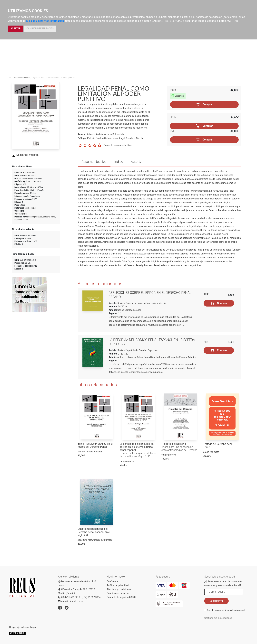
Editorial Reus (29, 173)
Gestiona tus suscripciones (218, 618)
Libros (13, 78)
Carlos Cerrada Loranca (129, 310)
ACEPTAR (16, 28)
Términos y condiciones (119, 589)
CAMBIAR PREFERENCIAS (40, 28)
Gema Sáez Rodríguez (155, 357)
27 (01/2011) (124, 354)
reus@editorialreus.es (71, 601)
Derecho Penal (24, 78)
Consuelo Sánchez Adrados (182, 357)
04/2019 (122, 307)
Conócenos (113, 581)
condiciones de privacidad (232, 610)
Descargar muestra (25, 155)
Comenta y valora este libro (118, 145)
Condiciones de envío (118, 593)
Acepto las (226, 610)
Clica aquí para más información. (45, 21)
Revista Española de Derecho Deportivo (137, 350)
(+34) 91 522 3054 (91, 597)
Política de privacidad (118, 585)
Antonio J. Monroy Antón (130, 357)
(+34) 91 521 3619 (69, 597)
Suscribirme (216, 601)
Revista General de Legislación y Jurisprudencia (141, 303)
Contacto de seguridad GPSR (121, 597)
